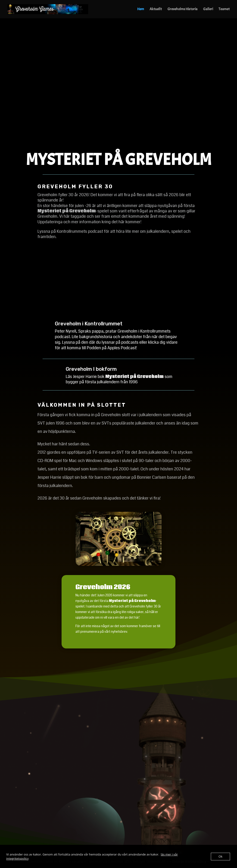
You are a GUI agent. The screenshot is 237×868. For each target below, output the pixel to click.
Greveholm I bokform (91, 369)
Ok (220, 856)
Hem (141, 10)
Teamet (224, 10)
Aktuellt (156, 10)
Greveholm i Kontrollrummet (89, 324)
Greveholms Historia (182, 10)
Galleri (208, 10)
